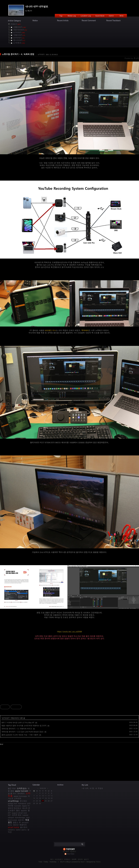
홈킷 (18, 810)
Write (121, 16)
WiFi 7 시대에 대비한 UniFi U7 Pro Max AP (18, 722)
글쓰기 (86, 859)
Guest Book (100, 16)
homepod (22, 803)
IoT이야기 (41, 54)
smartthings (13, 801)
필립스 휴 (17, 822)
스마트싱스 (22, 788)
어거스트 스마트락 (19, 797)
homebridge (20, 817)
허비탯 (11, 806)
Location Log (86, 16)
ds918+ (21, 820)
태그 (52, 859)
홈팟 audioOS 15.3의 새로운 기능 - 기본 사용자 (20, 735)
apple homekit (22, 791)
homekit (18, 806)
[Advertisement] (69, 673)
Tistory (98, 862)
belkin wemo (21, 830)
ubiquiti (11, 817)
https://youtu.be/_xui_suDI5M (69, 632)
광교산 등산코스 (15, 808)
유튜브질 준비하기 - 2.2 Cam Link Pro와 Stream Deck (22, 732)
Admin (111, 16)
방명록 (74, 859)
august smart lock (19, 813)
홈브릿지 (24, 827)
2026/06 (43, 788)
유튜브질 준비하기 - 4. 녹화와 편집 (18, 54)
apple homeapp (20, 796)
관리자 (80, 859)
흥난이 (62, 862)
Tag (61, 16)
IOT (9, 815)
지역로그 (67, 859)
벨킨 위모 (12, 788)
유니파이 (23, 801)
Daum (83, 862)
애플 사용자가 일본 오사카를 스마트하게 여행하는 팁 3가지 (24, 725)
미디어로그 (59, 859)
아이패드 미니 (50, 330)
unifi (29, 803)
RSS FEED (71, 854)
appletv (24, 810)
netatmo (11, 830)
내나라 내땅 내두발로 (37, 6)
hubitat (25, 815)
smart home (13, 827)
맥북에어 (85, 330)
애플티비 (23, 825)
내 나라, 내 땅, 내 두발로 (93, 788)
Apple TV (26, 806)
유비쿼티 (21, 793)
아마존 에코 (17, 815)
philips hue (12, 803)
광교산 (16, 825)
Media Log (72, 16)
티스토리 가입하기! (69, 852)
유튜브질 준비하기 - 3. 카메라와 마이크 (17, 729)
